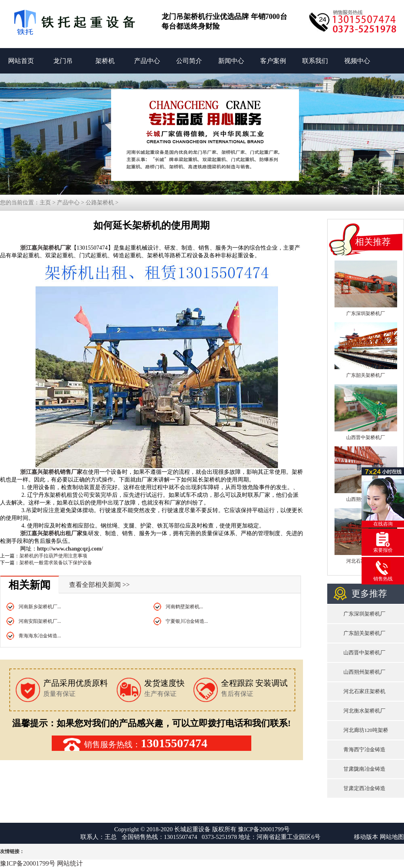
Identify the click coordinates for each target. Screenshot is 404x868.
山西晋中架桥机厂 (366, 437)
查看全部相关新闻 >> (99, 585)
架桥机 (105, 61)
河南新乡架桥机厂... (40, 607)
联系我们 (315, 61)
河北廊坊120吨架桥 (366, 730)
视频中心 (357, 61)
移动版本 (366, 837)
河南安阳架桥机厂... (40, 621)
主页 (45, 203)
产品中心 (147, 61)
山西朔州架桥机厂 (364, 672)
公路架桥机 (100, 203)
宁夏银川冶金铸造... (187, 621)
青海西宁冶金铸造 (364, 749)
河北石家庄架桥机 (364, 691)
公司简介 (189, 61)
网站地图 (392, 837)
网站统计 (70, 863)
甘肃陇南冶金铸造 (364, 769)
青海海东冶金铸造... (40, 636)
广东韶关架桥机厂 (366, 375)
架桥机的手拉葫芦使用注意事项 (53, 556)
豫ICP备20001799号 (264, 829)
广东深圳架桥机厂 (366, 313)
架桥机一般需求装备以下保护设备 (56, 563)
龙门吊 (63, 61)
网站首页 (21, 61)
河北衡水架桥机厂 (364, 711)
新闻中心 (231, 61)
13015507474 (174, 743)
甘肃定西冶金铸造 (364, 788)
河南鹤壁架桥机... (184, 607)
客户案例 (273, 61)
